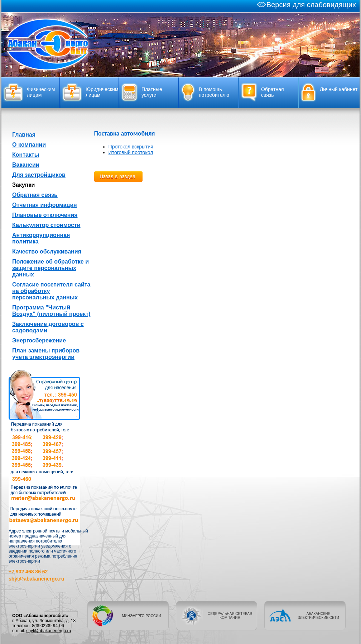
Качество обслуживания (47, 252)
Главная (24, 135)
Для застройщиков (39, 175)
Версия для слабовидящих (307, 5)
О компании (29, 145)
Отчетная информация (45, 205)
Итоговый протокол (131, 152)
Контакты (26, 155)
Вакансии (26, 165)
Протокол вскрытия (131, 147)
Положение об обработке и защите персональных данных (50, 268)
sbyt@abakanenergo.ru (49, 631)
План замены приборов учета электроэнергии (46, 354)
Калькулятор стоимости (46, 225)
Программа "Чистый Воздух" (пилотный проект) (51, 311)
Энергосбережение (39, 340)
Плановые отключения (45, 215)
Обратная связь (35, 195)
